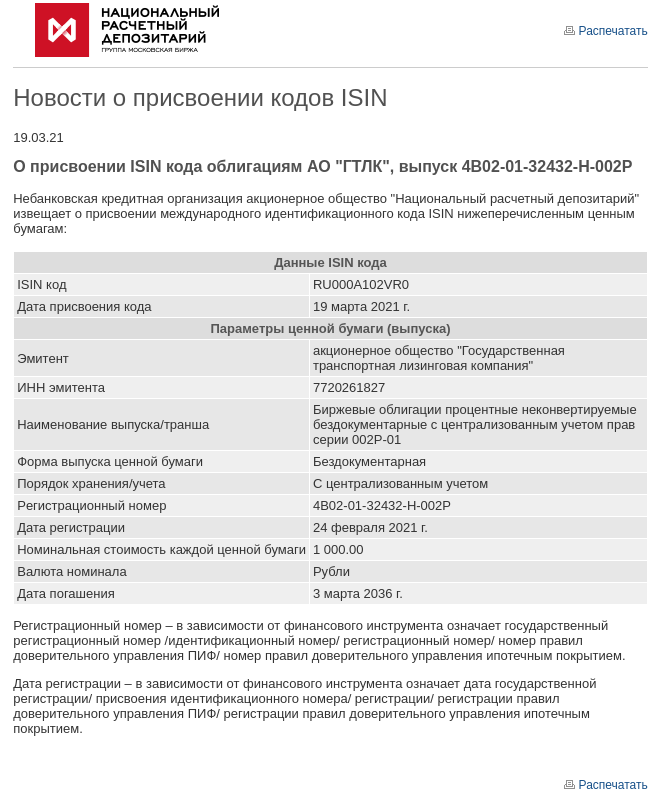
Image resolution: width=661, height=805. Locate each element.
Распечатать (606, 31)
